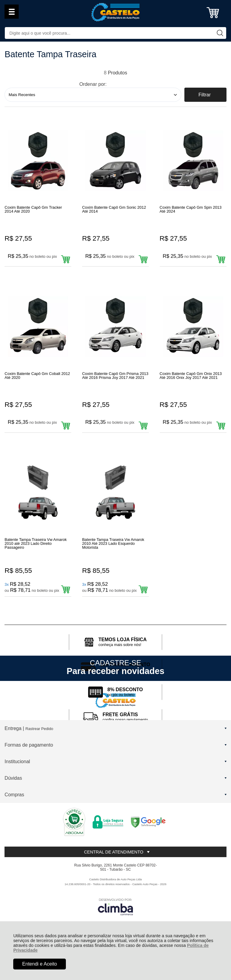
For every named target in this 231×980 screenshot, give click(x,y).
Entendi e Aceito (40, 964)
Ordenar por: (93, 84)
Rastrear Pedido (39, 760)
